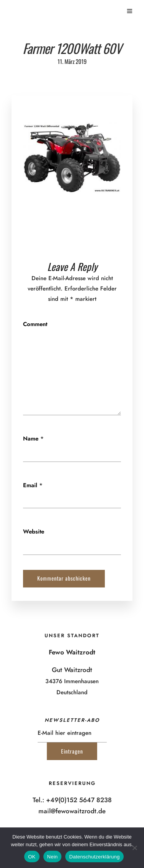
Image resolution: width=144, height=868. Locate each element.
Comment (35, 324)
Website (34, 532)
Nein (53, 857)
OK (32, 857)
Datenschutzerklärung (94, 857)
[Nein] (134, 848)
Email (30, 485)
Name (31, 439)
